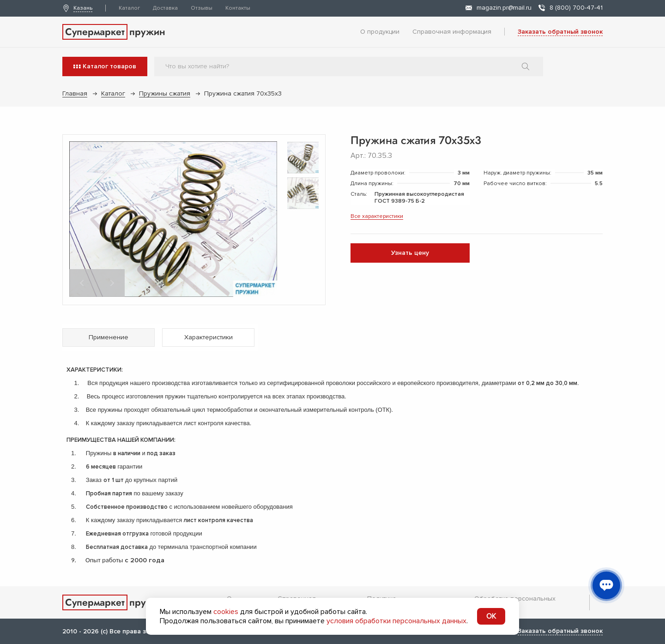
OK (491, 616)
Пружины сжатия (165, 93)
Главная (75, 93)
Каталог (129, 8)
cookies (226, 612)
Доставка (165, 8)
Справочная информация (452, 32)
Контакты (238, 8)
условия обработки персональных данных (396, 621)
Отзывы (202, 8)
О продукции (380, 32)
